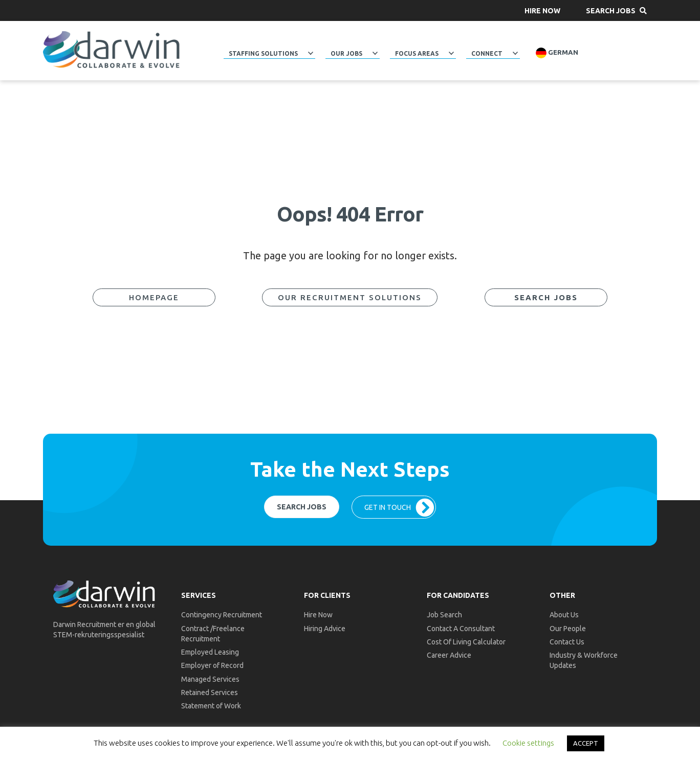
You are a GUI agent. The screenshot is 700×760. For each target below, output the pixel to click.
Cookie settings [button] (528, 743)
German (557, 53)
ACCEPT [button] (586, 743)
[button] (542, 10)
